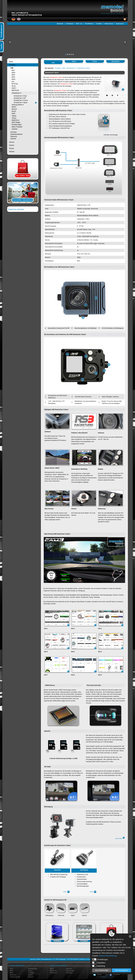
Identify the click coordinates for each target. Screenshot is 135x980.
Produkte (12, 65)
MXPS (14, 107)
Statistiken (99, 963)
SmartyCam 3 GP (20, 98)
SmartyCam (70, 971)
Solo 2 (14, 88)
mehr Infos (120, 838)
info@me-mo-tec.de (86, 959)
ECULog (15, 84)
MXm (14, 79)
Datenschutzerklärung (108, 956)
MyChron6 (15, 90)
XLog (14, 86)
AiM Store (69, 973)
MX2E (14, 111)
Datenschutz (109, 24)
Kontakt (99, 24)
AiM (12, 68)
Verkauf (12, 152)
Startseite (60, 24)
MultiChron (15, 120)
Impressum (120, 24)
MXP (13, 75)
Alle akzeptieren (122, 970)
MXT (13, 70)
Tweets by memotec (16, 209)
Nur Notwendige (102, 970)
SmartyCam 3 (16, 93)
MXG (13, 73)
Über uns (79, 24)
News (11, 62)
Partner (12, 145)
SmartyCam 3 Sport (20, 103)
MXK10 (14, 109)
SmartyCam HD (15, 977)
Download (70, 24)
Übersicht (14, 136)
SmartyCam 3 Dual (20, 96)
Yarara (14, 118)
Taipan (14, 116)
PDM (13, 114)
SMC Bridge (16, 122)
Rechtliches (89, 24)
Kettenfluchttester (16, 134)
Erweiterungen (17, 125)
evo (13, 81)
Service (12, 142)
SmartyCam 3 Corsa (21, 100)
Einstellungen (100, 959)
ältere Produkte (17, 127)
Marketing (99, 966)
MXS (13, 77)
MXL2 (52, 969)
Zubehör (15, 129)
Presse (11, 148)
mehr (67, 892)
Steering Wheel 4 (18, 105)
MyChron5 (13, 975)
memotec (14, 132)
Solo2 (30, 971)
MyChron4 (53, 973)
